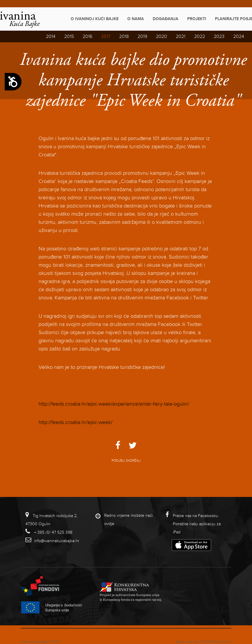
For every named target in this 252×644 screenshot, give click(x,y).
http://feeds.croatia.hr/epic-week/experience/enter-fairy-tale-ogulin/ (114, 404)
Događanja (166, 19)
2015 (69, 36)
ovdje (109, 524)
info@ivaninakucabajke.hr (57, 541)
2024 (239, 36)
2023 (219, 36)
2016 (87, 36)
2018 (124, 36)
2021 (181, 36)
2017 (106, 36)
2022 (200, 36)
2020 (161, 36)
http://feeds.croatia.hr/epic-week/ (75, 422)
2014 (51, 36)
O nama (136, 19)
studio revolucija (214, 642)
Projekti (197, 19)
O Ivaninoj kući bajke (95, 19)
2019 (142, 36)
